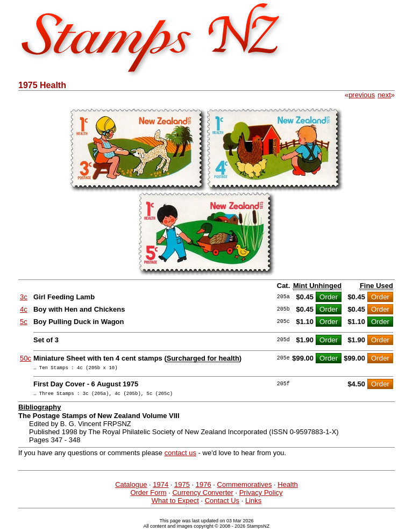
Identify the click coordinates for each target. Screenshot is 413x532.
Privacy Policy (261, 496)
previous (362, 95)
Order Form (148, 496)
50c (26, 358)
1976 (204, 488)
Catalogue (131, 488)
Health (288, 488)
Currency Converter (202, 496)
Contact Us (222, 504)
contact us (180, 456)
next (384, 95)
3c (24, 297)
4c (24, 309)
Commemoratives (245, 488)
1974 (161, 488)
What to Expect (175, 504)
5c (24, 322)
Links (253, 504)
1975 (182, 488)
